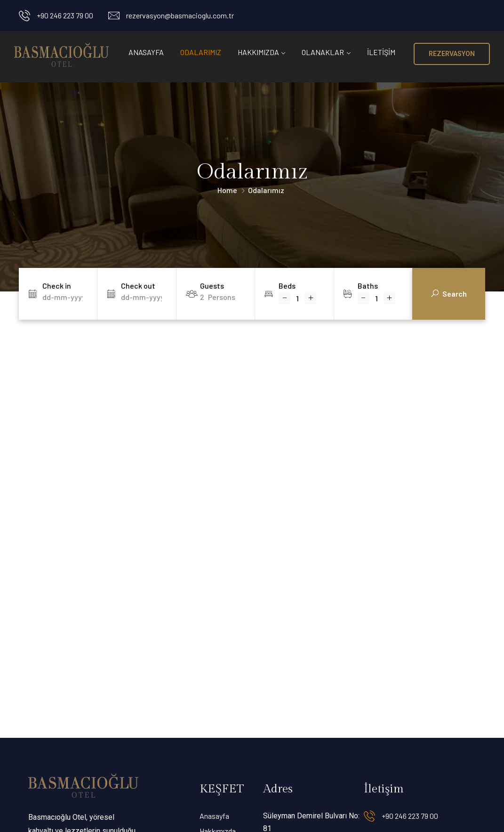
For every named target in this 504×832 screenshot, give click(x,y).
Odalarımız (201, 52)
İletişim (381, 52)
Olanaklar (323, 52)
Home (227, 190)
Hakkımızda (258, 52)
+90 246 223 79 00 (65, 15)
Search (449, 294)
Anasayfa (146, 52)
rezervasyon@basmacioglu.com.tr (180, 15)
